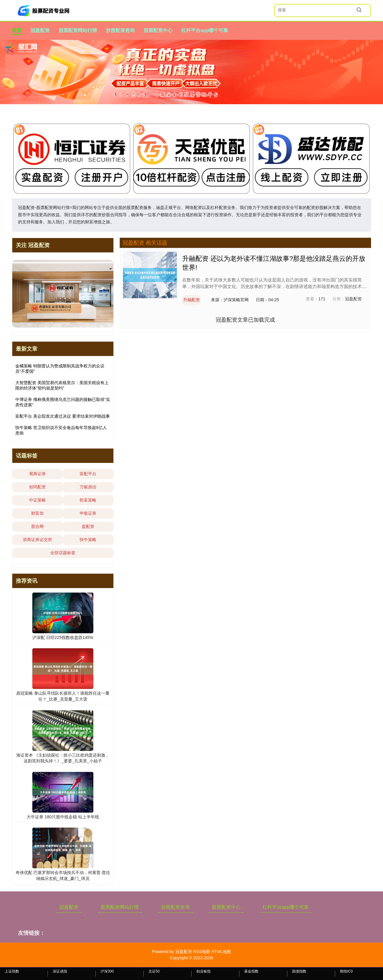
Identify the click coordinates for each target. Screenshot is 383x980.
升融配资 (191, 300)
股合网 (37, 526)
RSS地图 (202, 952)
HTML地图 (221, 952)
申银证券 (88, 513)
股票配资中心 (158, 30)
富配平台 (88, 474)
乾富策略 (88, 500)
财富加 (37, 513)
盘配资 (88, 526)
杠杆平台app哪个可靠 (205, 30)
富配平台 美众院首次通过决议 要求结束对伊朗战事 (63, 416)
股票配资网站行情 (78, 30)
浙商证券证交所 (37, 540)
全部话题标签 (63, 553)
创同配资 (37, 487)
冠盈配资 (40, 30)
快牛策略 (88, 540)
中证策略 (37, 500)
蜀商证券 (37, 474)
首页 (17, 30)
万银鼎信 (88, 487)
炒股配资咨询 (120, 30)
